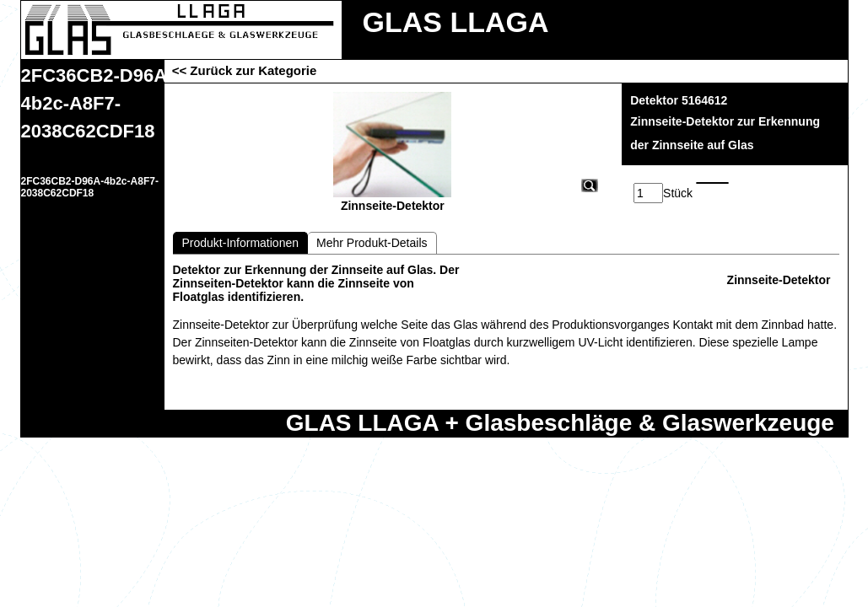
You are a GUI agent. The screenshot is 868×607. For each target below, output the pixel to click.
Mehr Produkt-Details (372, 243)
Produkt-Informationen (241, 243)
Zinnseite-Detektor (779, 280)
